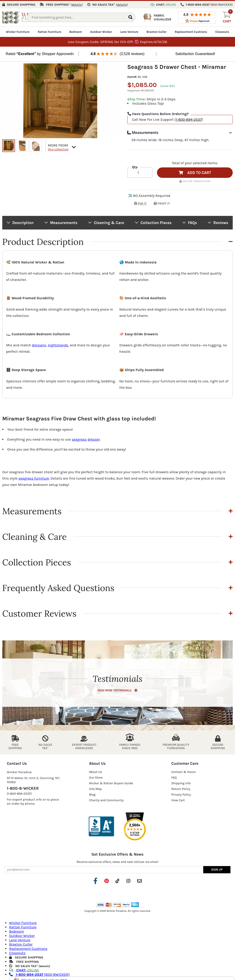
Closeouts (222, 31)
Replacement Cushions (191, 31)
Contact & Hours (184, 771)
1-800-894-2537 (189, 119)
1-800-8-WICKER (23, 787)
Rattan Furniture (49, 31)
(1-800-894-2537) (19, 793)
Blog (92, 794)
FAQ (174, 777)
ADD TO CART (195, 172)
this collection (58, 148)
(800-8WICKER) (39, 974)
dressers (39, 344)
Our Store (96, 777)
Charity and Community (106, 799)
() (77, 4)
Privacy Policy (181, 794)
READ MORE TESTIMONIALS (117, 689)
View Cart (178, 799)
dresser (94, 438)
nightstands (58, 344)
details (44, 965)
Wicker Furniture (18, 31)
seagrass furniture (34, 477)
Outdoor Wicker (101, 31)
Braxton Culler (157, 31)
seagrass (79, 438)
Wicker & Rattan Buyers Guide (111, 782)
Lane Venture (129, 31)
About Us (96, 771)
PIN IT (137, 203)
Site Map (95, 788)
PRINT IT (162, 203)
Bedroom (76, 31)
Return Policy (181, 788)
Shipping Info (181, 782)
